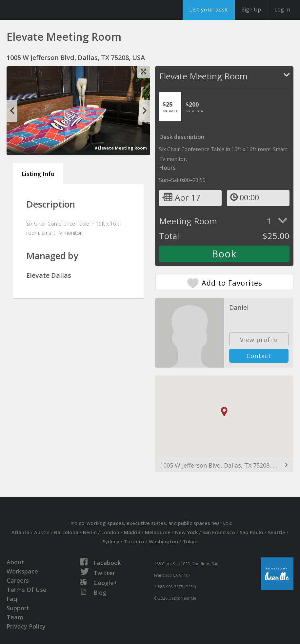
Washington (163, 541)
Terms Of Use (27, 590)
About (15, 562)
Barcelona (66, 532)
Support (18, 608)
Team (15, 617)
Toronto (134, 541)
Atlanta (20, 532)
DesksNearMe (46, 10)
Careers (18, 580)
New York (186, 532)
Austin (42, 532)
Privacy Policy (26, 626)
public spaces (194, 523)
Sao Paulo (251, 532)
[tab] (170, 107)
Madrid (132, 532)
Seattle (277, 532)
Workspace (22, 571)
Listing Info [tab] (38, 174)
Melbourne (158, 532)
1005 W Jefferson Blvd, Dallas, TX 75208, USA (222, 465)
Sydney (111, 541)
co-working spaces (101, 523)
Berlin (90, 532)
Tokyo (190, 541)
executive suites (146, 523)
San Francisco (219, 532)
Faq (12, 599)
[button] (224, 412)
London (110, 532)
